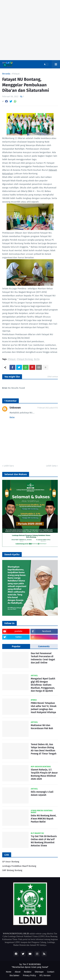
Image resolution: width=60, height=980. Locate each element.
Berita (37, 359)
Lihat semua (53, 377)
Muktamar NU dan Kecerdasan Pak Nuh (42, 727)
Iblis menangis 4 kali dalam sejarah (42, 793)
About (18, 972)
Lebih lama (51, 466)
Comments (44, 646)
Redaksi (28, 972)
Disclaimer (14, 976)
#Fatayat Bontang (25, 359)
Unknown (15, 408)
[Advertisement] (30, 30)
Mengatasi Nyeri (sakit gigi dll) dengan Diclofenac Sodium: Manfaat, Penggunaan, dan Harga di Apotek (43, 685)
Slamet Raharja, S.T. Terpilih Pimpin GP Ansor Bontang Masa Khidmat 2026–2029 (44, 774)
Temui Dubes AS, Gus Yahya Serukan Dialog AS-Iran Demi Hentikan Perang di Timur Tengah (44, 749)
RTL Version (45, 976)
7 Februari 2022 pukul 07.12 (47, 408)
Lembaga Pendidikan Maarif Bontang (19, 866)
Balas (12, 417)
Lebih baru (9, 466)
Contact (51, 972)
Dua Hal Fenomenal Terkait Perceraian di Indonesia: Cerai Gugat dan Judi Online (43, 658)
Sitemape (39, 972)
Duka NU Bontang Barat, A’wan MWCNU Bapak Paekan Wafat (44, 819)
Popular (16, 646)
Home (9, 972)
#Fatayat (16, 74)
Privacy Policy (29, 976)
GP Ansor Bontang (11, 862)
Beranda (6, 74)
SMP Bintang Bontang (12, 870)
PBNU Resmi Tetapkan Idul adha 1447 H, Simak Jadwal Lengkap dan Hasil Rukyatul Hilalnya (44, 708)
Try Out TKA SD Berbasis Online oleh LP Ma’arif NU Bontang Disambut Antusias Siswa (44, 841)
